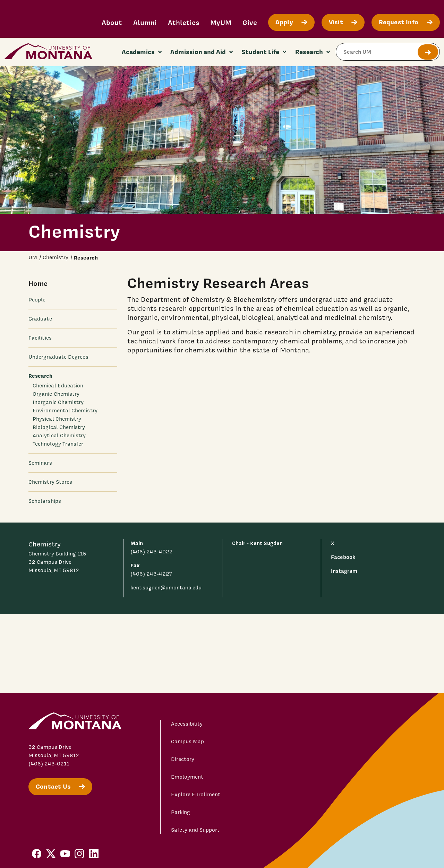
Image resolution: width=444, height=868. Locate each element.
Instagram (344, 571)
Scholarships (45, 501)
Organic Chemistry (56, 394)
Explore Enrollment (196, 795)
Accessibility (187, 724)
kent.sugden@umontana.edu (166, 588)
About (112, 22)
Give (250, 22)
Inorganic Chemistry (58, 402)
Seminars (40, 463)
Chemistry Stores (50, 482)
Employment (187, 777)
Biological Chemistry (59, 427)
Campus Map (187, 742)
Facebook (343, 557)
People (37, 300)
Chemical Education (58, 386)
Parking (181, 812)
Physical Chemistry (57, 419)
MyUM (221, 22)
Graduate (40, 319)
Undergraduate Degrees (58, 357)
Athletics (183, 22)
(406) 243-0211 (49, 764)
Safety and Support (195, 830)
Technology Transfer (58, 444)
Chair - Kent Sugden (257, 543)
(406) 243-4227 (151, 574)
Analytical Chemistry (59, 436)
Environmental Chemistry (65, 411)
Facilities (40, 338)
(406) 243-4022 (152, 552)
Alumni (145, 22)
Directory (183, 759)
